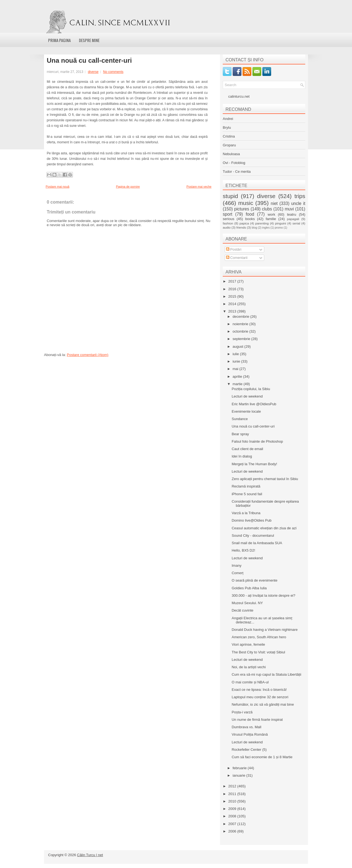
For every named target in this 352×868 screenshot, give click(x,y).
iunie (237, 361)
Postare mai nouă (57, 187)
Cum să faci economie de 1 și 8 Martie (262, 757)
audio (227, 227)
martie (238, 384)
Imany (236, 566)
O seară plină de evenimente (254, 580)
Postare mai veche (199, 187)
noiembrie (241, 324)
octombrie (241, 331)
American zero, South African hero (259, 637)
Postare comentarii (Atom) (88, 355)
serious (229, 219)
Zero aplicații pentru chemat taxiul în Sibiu (265, 479)
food (250, 214)
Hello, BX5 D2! (243, 550)
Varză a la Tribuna (246, 513)
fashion (228, 223)
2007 (233, 824)
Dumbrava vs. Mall (246, 727)
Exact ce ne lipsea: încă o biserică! (259, 690)
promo (279, 228)
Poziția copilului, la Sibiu (251, 389)
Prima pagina (59, 40)
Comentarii (237, 258)
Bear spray (240, 434)
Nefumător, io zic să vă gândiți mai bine (263, 704)
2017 (233, 281)
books (250, 219)
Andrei (228, 119)
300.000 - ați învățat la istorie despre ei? (263, 595)
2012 (233, 786)
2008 (233, 816)
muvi (289, 209)
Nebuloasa (231, 154)
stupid (230, 196)
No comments (113, 72)
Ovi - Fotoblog (234, 163)
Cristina (229, 136)
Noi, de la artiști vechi (249, 667)
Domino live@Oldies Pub (251, 520)
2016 (233, 289)
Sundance (240, 419)
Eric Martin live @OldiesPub (254, 404)
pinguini (280, 223)
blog (254, 228)
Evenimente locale (246, 411)
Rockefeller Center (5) (249, 750)
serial (296, 223)
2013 (233, 311)
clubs (267, 209)
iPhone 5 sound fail (247, 494)
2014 (233, 304)
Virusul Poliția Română (250, 734)
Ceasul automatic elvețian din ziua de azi (264, 528)
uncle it (298, 203)
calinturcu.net (239, 96)
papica (244, 223)
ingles (266, 228)
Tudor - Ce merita (237, 172)
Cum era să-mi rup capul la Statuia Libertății (266, 674)
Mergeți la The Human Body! (254, 464)
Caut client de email (247, 449)
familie (271, 219)
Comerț (237, 573)
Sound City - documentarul (253, 536)
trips (300, 196)
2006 (233, 831)
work (271, 214)
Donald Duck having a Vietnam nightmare (265, 630)
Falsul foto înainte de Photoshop (257, 441)
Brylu (227, 128)
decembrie (241, 317)
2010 (233, 801)
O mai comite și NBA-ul (250, 682)
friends (241, 227)
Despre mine (89, 40)
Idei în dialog (242, 456)
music (246, 203)
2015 (233, 296)
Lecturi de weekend (247, 396)
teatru (292, 214)
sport (228, 214)
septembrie (242, 339)
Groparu (229, 145)
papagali (293, 219)
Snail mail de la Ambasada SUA (257, 543)
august (239, 347)
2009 (233, 809)
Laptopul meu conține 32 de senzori (260, 697)
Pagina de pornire (128, 187)
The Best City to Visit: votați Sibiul (258, 652)
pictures (242, 209)
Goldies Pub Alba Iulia (249, 588)
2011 (233, 794)
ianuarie (240, 775)
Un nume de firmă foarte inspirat (257, 720)
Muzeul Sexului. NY (247, 603)
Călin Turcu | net (90, 855)
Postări (234, 249)
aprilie (238, 377)
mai (236, 369)
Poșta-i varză (242, 712)
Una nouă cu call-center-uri (89, 61)
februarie (240, 768)
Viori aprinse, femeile (248, 644)
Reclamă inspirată (246, 486)
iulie (236, 354)
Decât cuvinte (242, 610)
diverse (93, 72)
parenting (262, 223)
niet (274, 203)
